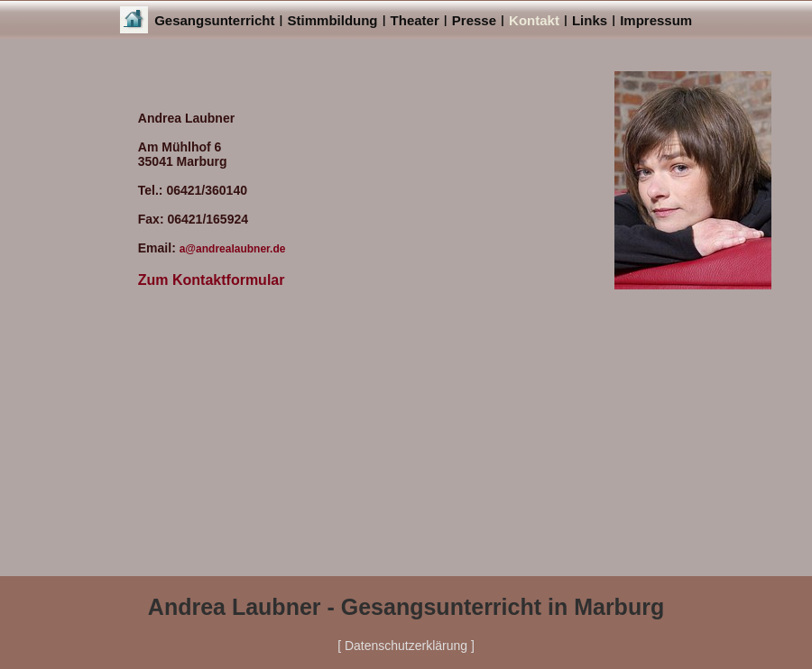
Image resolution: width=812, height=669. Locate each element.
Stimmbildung (333, 20)
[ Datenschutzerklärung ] (406, 646)
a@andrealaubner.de (233, 249)
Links (590, 20)
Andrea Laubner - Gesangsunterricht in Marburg (406, 607)
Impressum (656, 20)
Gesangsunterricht (214, 20)
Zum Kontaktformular (212, 280)
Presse (474, 20)
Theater (415, 20)
